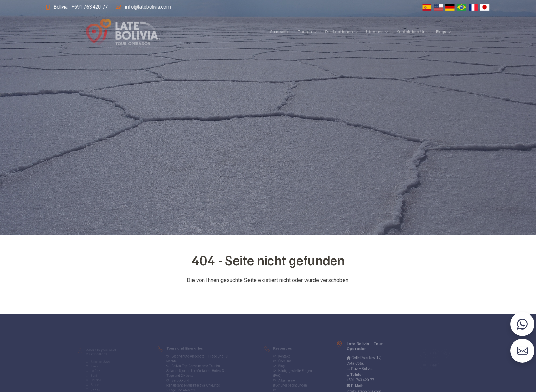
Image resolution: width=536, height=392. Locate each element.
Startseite (277, 32)
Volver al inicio (268, 294)
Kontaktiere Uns (381, 32)
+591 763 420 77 (84, 7)
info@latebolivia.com (144, 7)
